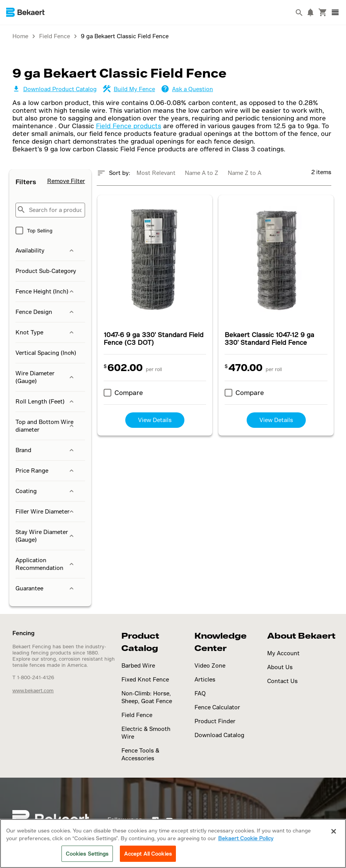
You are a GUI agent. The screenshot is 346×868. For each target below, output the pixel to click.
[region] (173, 843)
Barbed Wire (138, 665)
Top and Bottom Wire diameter (45, 426)
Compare (129, 392)
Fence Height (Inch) (45, 292)
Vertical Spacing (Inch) (46, 353)
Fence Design (45, 312)
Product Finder (215, 721)
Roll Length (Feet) (45, 402)
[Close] (334, 831)
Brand (45, 450)
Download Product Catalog (55, 89)
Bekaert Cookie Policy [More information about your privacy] (246, 838)
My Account (283, 653)
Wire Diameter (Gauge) (45, 377)
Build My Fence (129, 89)
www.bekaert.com (33, 690)
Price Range (45, 471)
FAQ (200, 693)
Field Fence (137, 715)
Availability (45, 251)
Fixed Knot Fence (145, 679)
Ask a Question (187, 89)
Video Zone (210, 665)
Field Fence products (129, 126)
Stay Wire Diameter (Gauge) (45, 536)
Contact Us (282, 681)
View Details (155, 420)
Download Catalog (219, 735)
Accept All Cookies (148, 854)
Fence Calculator (217, 707)
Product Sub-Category (46, 271)
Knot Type (45, 332)
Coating (45, 491)
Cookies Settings (87, 854)
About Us (280, 667)
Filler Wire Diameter (45, 512)
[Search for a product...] (50, 210)
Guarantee (45, 588)
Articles (205, 679)
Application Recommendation (45, 564)
